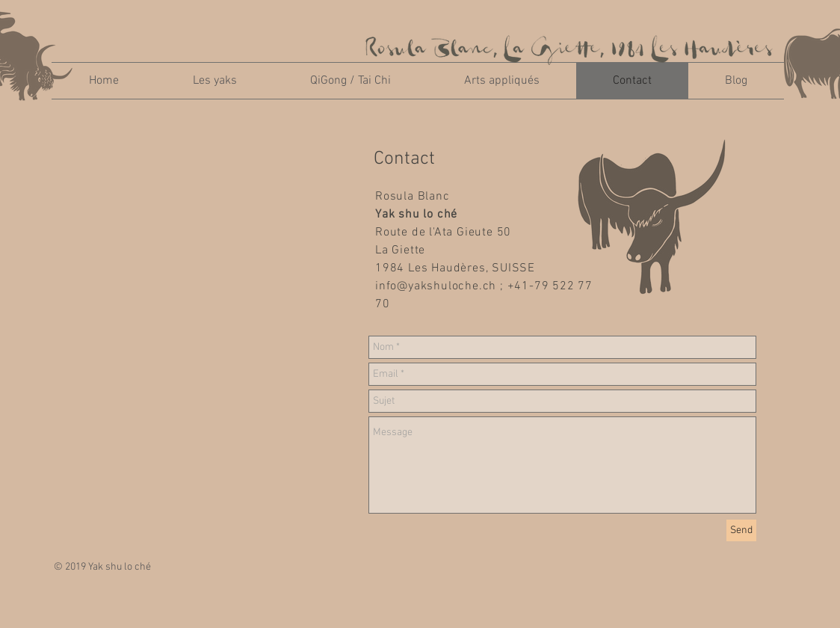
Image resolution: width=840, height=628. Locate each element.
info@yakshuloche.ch (436, 286)
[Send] (741, 530)
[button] (214, 81)
